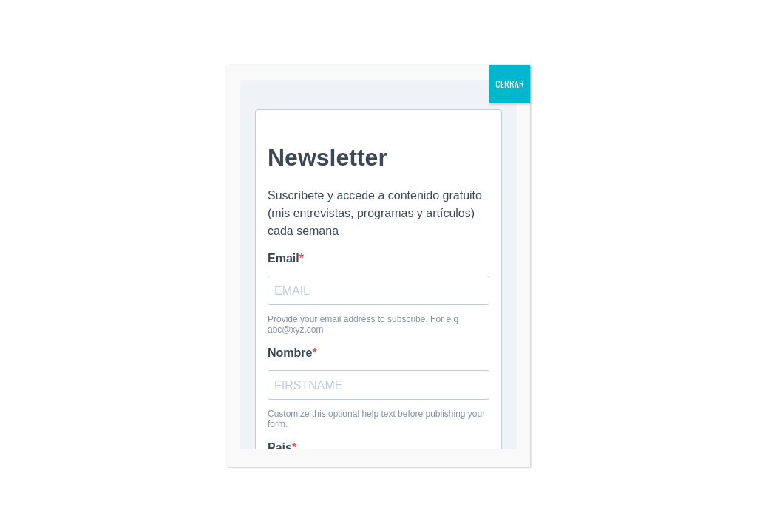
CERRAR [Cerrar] (510, 84)
